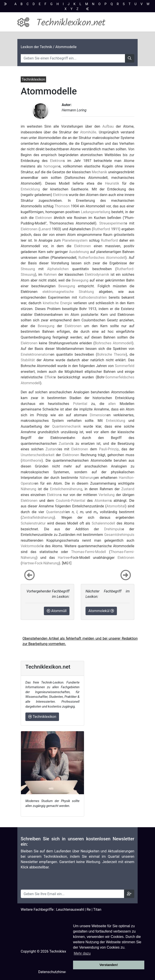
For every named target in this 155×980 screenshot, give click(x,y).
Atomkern (102, 501)
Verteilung (106, 495)
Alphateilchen (58, 269)
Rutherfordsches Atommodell (102, 258)
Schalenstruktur (33, 523)
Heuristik (112, 183)
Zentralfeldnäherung (38, 518)
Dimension (98, 415)
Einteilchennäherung (66, 489)
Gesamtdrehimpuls (119, 535)
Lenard (45, 229)
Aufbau (108, 126)
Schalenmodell (103, 523)
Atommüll (57, 611)
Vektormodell (31, 546)
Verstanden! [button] (109, 965)
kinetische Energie (57, 303)
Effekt (49, 377)
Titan (97, 910)
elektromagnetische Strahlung (68, 292)
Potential (80, 404)
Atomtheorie (32, 460)
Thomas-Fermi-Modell (88, 552)
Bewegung (80, 280)
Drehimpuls (113, 529)
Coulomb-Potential (70, 501)
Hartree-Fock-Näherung (40, 563)
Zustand (65, 444)
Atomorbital (116, 506)
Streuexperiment (112, 223)
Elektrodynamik (97, 275)
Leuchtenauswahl (70, 910)
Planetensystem (75, 240)
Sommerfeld (125, 366)
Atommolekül (101, 611)
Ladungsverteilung (96, 212)
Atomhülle (88, 132)
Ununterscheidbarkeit (38, 455)
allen (112, 404)
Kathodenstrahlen (93, 297)
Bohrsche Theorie (111, 354)
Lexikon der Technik (36, 47)
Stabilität (28, 360)
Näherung (87, 478)
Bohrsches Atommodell (113, 343)
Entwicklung (30, 189)
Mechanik (99, 172)
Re (89, 910)
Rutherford (102, 229)
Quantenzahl (56, 512)
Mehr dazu (82, 953)
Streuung (28, 269)
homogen (51, 166)
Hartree (64, 558)
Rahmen (50, 275)
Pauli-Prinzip (109, 449)
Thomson (62, 206)
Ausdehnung (79, 252)
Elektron (57, 161)
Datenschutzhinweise (55, 972)
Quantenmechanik (66, 426)
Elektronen (44, 218)
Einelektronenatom (36, 354)
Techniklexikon (42, 717)
